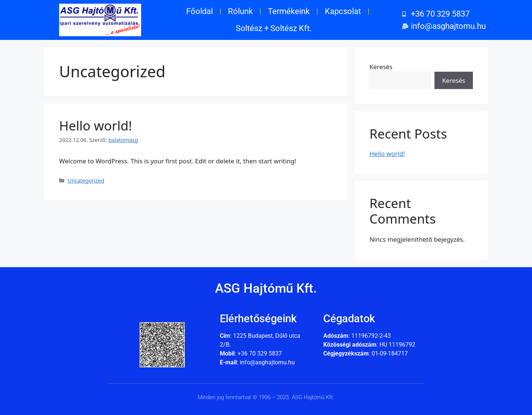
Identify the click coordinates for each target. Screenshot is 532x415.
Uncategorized (86, 181)
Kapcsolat (343, 11)
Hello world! (96, 125)
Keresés (381, 67)
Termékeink (289, 11)
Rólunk (240, 11)
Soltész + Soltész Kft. (274, 28)
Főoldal (199, 11)
